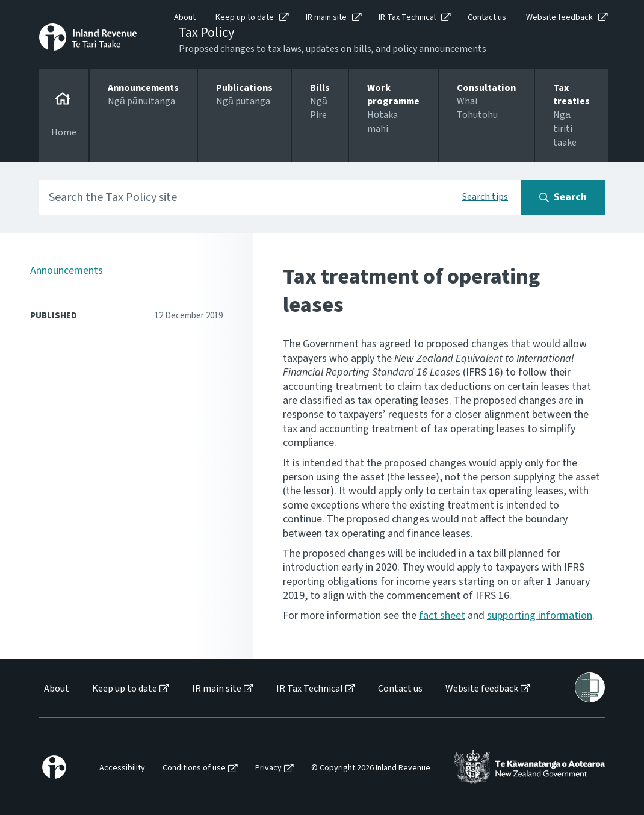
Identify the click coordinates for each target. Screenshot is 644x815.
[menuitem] (56, 689)
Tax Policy (206, 33)
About (185, 17)
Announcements (67, 271)
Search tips (485, 197)
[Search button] (563, 197)
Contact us (487, 17)
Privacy (268, 768)
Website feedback (559, 17)
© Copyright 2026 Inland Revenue (371, 768)
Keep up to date (245, 17)
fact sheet (442, 615)
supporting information (540, 615)
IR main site (326, 17)
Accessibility (122, 768)
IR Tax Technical (407, 17)
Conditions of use (194, 768)
